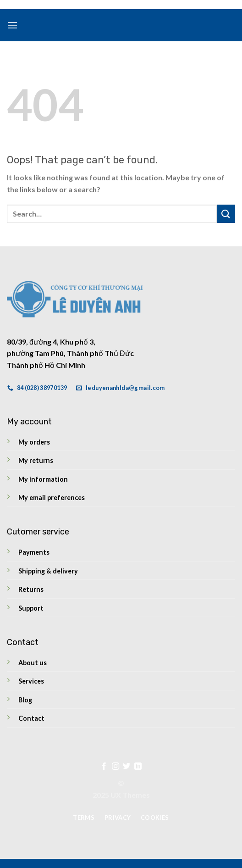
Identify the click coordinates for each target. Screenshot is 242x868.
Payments (34, 552)
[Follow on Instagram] (115, 767)
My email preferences (52, 498)
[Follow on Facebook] (104, 767)
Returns (31, 589)
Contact (31, 718)
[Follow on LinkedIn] (138, 767)
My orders (34, 442)
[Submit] (226, 214)
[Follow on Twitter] (126, 767)
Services (31, 681)
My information (43, 479)
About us (33, 663)
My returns (36, 460)
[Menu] (12, 25)
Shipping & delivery (48, 571)
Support (31, 608)
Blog (25, 700)
